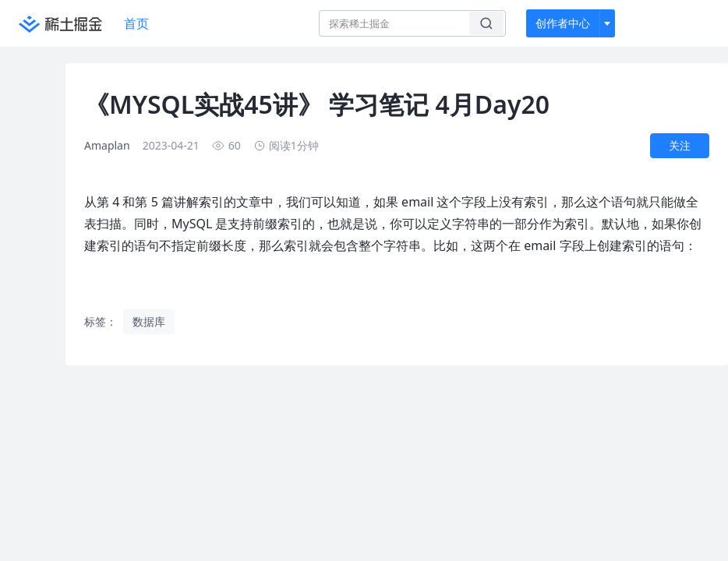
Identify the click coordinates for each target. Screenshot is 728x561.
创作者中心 (563, 23)
